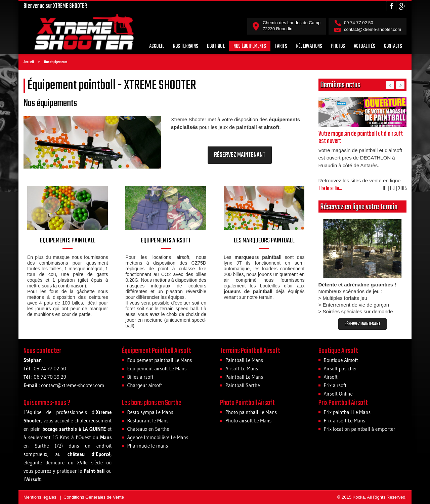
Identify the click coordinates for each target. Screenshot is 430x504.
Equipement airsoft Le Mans (157, 369)
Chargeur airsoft (145, 385)
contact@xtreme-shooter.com (373, 29)
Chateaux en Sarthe (148, 429)
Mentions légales (40, 497)
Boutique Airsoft (341, 360)
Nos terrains (186, 46)
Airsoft (331, 377)
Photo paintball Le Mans (251, 412)
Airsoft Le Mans (242, 369)
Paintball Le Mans (244, 360)
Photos (338, 46)
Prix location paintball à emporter (360, 429)
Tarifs (281, 46)
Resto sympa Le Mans (150, 412)
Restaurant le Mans (148, 421)
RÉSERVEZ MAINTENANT (240, 155)
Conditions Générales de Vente (94, 497)
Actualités (364, 46)
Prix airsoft (335, 385)
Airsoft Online (338, 394)
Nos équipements (250, 46)
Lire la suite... (330, 189)
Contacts (393, 46)
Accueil (157, 46)
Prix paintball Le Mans (347, 412)
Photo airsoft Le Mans (248, 421)
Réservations (309, 46)
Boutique (216, 46)
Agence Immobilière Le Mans (158, 437)
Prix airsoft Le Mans (345, 421)
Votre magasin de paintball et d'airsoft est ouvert (361, 138)
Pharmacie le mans (148, 446)
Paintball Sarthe (243, 385)
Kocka (359, 497)
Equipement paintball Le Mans (160, 360)
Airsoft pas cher (340, 369)
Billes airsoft (140, 377)
